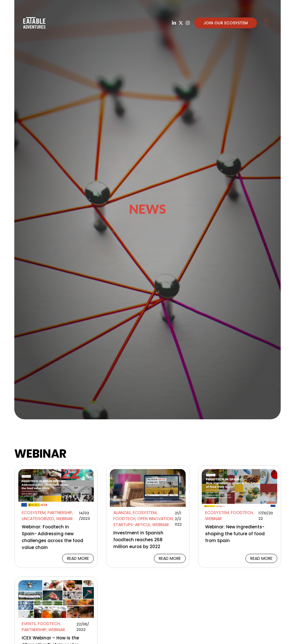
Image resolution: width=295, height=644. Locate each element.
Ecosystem (34, 513)
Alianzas (122, 513)
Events (29, 624)
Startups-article (132, 525)
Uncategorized (38, 519)
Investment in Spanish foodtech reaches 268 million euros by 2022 (138, 540)
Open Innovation (155, 519)
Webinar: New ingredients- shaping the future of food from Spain (235, 534)
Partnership (60, 513)
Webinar (64, 519)
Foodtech (124, 519)
